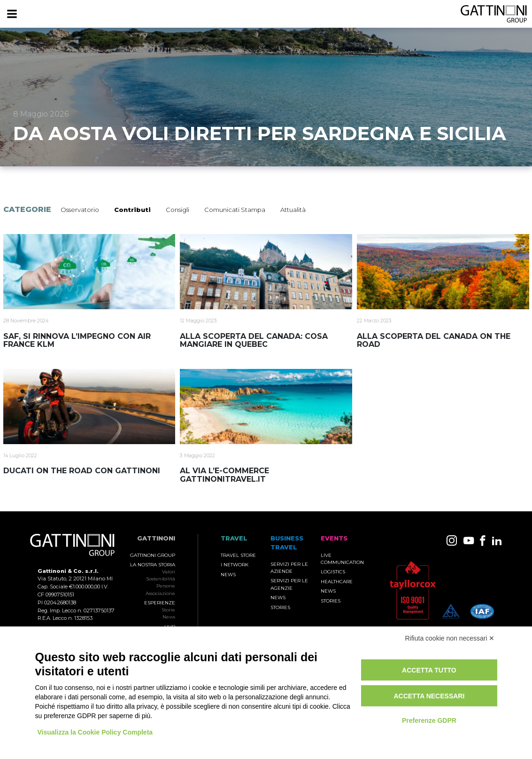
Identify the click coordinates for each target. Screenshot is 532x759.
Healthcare (337, 582)
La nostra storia (153, 565)
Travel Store (238, 555)
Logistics (333, 572)
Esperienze (160, 603)
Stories (280, 607)
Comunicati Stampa (235, 210)
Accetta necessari (429, 696)
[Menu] (12, 14)
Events (334, 538)
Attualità (293, 210)
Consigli (177, 210)
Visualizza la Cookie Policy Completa (95, 732)
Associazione (160, 593)
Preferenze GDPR (429, 720)
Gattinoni (156, 538)
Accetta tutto (429, 670)
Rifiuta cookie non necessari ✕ (450, 638)
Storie (168, 610)
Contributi (132, 210)
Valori (169, 572)
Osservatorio (80, 210)
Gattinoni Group (153, 555)
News (169, 617)
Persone (166, 586)
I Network (235, 565)
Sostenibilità (161, 579)
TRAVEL (234, 538)
